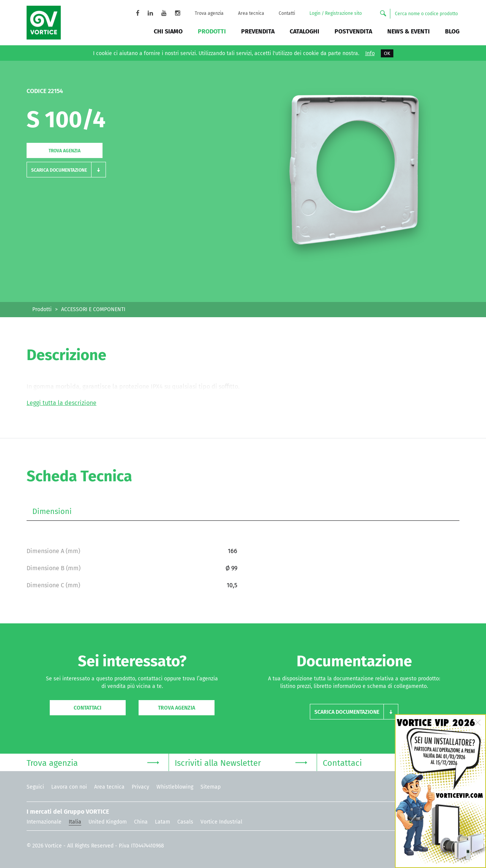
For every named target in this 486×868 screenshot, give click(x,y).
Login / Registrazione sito (336, 13)
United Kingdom (108, 822)
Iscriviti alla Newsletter (241, 762)
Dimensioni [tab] (52, 511)
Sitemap (211, 787)
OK (387, 53)
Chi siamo (168, 31)
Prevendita (258, 31)
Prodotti (212, 31)
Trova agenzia (209, 13)
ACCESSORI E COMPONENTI (93, 309)
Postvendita (353, 31)
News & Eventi (409, 31)
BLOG (452, 31)
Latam (163, 822)
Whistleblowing (175, 787)
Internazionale (44, 822)
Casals (185, 822)
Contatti (287, 13)
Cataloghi (305, 31)
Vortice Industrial (221, 822)
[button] (66, 170)
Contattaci (88, 708)
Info (370, 54)
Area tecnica (251, 13)
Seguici (35, 787)
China (141, 822)
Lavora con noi (69, 787)
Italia (75, 822)
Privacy (140, 787)
